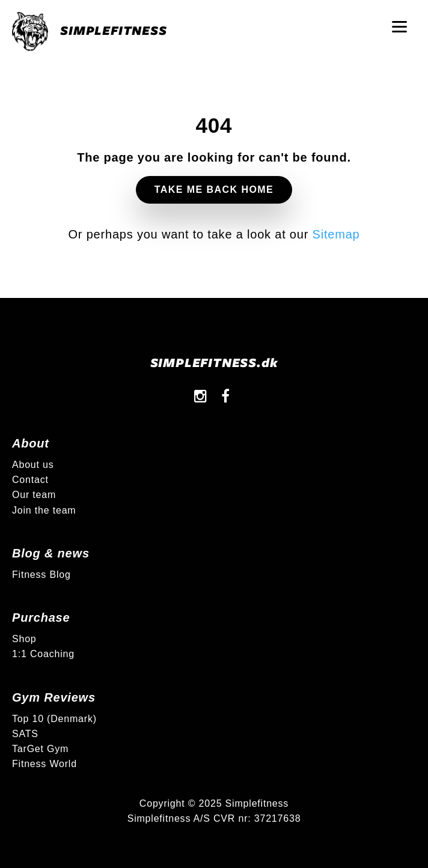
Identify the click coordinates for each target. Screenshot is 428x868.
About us (33, 465)
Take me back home (214, 190)
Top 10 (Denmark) (54, 719)
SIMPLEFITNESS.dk (214, 362)
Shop (24, 639)
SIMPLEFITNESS (90, 32)
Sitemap (336, 234)
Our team (34, 495)
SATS (25, 734)
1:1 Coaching (43, 654)
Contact (30, 480)
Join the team (44, 510)
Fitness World (44, 764)
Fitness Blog (41, 575)
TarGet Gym (40, 749)
